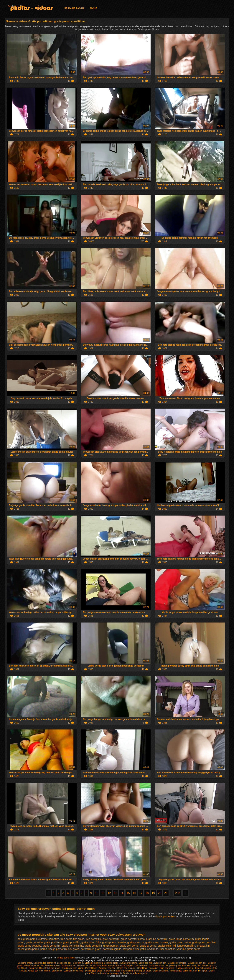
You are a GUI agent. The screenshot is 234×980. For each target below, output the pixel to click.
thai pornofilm (167, 949)
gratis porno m (136, 942)
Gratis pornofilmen (17, 6)
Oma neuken (141, 966)
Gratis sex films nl (185, 968)
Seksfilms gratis (53, 968)
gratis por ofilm (34, 942)
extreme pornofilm (49, 939)
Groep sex (57, 971)
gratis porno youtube (29, 946)
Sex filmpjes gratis (207, 966)
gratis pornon (111, 946)
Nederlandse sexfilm (34, 966)
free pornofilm (94, 939)
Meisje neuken (52, 966)
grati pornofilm (111, 939)
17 (141, 893)
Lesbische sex (64, 963)
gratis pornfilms (53, 942)
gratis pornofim (93, 946)
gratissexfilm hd (167, 946)
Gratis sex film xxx (197, 963)
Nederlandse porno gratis (109, 973)
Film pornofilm (167, 968)
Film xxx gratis (189, 966)
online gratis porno (28, 949)
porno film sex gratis (68, 949)
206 (178, 893)
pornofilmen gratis (91, 949)
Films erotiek (108, 966)
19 (153, 893)
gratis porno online (180, 942)
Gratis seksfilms (157, 966)
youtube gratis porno (189, 949)
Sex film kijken (200, 971)
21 (166, 893)
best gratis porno (27, 939)
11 (103, 893)
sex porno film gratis (134, 949)
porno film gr (48, 949)
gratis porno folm (91, 942)
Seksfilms (142, 968)
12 (109, 893)
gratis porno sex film (204, 942)
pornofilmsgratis (112, 949)
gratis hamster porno (133, 939)
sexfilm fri (153, 949)
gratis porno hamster (114, 942)
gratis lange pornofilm (181, 939)
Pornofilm (154, 968)
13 (116, 893)
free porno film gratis (72, 939)
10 (97, 893)
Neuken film (160, 963)
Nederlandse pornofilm (45, 963)
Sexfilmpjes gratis (94, 971)
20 (160, 893)
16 (134, 893)
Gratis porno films (166, 916)
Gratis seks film (68, 966)
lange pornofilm (186, 946)
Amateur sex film (129, 963)
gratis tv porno (148, 946)
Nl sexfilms (96, 966)
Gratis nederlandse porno (135, 973)
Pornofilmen (92, 968)
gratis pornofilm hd (73, 946)
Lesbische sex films (74, 971)
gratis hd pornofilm (157, 939)
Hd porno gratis (173, 966)
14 (122, 893)
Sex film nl (78, 963)
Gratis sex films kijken (73, 968)
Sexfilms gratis (25, 963)
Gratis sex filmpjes (177, 963)
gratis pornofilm (52, 946)
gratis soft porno (129, 946)
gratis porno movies (157, 942)
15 (128, 893)
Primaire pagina (75, 8)
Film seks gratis (203, 968)
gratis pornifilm (72, 942)
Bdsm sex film (146, 963)
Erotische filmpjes (125, 966)
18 (147, 893)
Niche (94, 8)
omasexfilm (203, 946)
